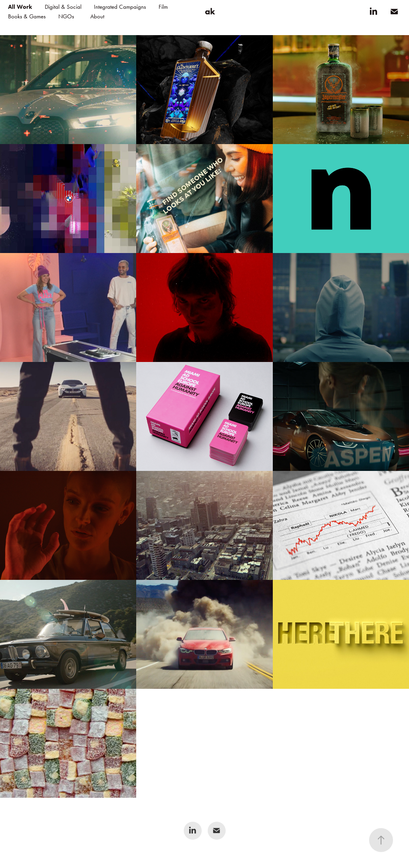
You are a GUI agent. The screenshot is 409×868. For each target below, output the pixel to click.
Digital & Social (63, 7)
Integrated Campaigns (120, 7)
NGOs (66, 16)
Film (163, 7)
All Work (20, 7)
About (97, 16)
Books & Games (27, 16)
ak (210, 11)
